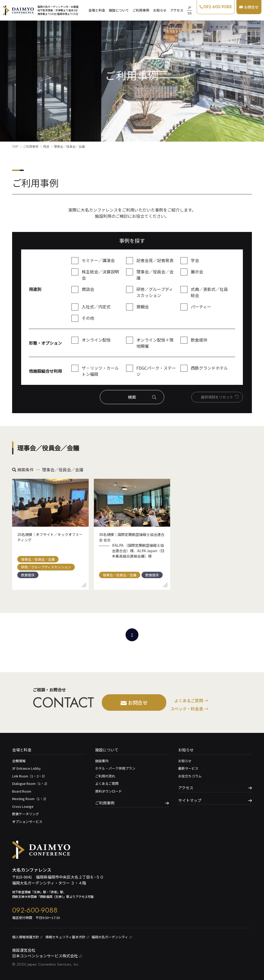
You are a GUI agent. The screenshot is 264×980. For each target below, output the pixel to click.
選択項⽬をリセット (217, 397)
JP (189, 7)
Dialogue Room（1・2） (31, 783)
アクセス (177, 10)
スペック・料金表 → (189, 709)
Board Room (22, 791)
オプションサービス (27, 822)
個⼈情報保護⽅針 (27, 937)
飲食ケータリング (26, 814)
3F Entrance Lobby (26, 768)
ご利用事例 (141, 10)
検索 (132, 397)
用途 (46, 146)
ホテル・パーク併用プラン (115, 768)
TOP (15, 146)
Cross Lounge (23, 806)
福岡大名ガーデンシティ (112, 937)
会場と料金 (97, 10)
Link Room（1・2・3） (30, 776)
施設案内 (102, 761)
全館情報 (19, 761)
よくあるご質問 (107, 783)
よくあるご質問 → (191, 700)
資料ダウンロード (109, 791)
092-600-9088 (35, 910)
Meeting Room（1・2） (30, 799)
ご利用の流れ (105, 776)
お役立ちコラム (190, 776)
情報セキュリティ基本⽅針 (67, 937)
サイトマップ (190, 800)
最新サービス (188, 768)
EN (190, 13)
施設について (119, 10)
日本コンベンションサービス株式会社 (47, 956)
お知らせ (160, 10)
